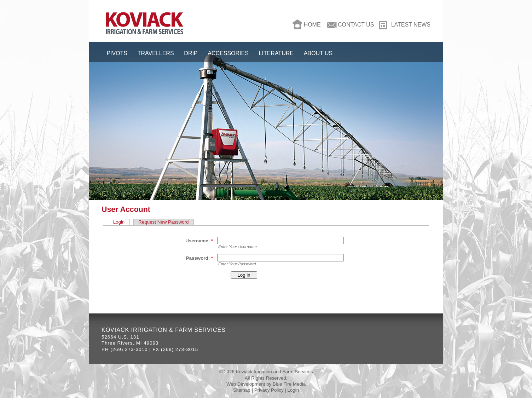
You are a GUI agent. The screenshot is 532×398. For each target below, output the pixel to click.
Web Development (246, 384)
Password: (199, 258)
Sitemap (242, 390)
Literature (276, 53)
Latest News (411, 25)
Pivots (117, 53)
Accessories (228, 53)
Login (119, 222)
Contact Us (356, 25)
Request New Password (163, 222)
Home (312, 25)
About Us (318, 53)
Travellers (156, 53)
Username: (199, 241)
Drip (191, 53)
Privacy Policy (269, 390)
